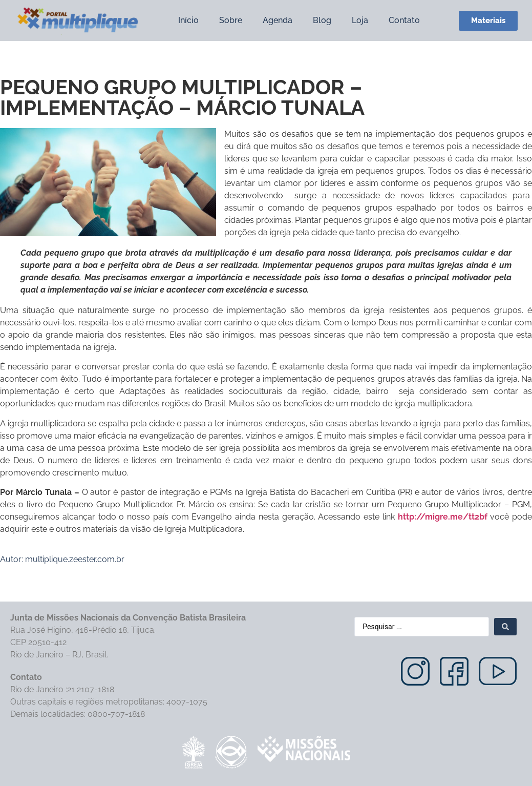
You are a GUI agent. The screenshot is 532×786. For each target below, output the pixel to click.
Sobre (231, 20)
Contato (404, 20)
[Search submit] (505, 627)
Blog (322, 20)
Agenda (278, 20)
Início (188, 20)
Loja (360, 20)
